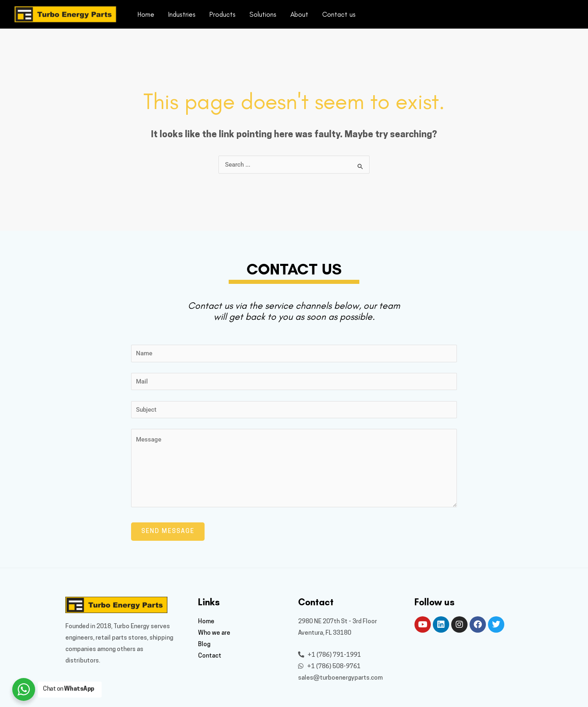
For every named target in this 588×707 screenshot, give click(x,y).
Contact (210, 656)
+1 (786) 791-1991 (330, 655)
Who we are (214, 633)
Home (146, 14)
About (299, 14)
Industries (182, 14)
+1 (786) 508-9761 (329, 667)
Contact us (339, 14)
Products (223, 14)
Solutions (263, 14)
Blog (204, 645)
